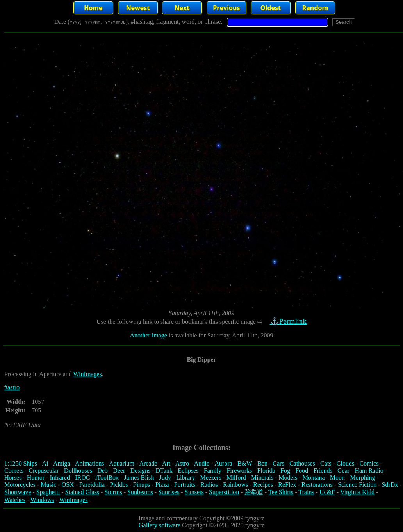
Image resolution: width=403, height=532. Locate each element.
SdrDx (390, 485)
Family (213, 470)
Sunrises (169, 492)
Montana (314, 478)
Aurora (223, 463)
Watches (15, 500)
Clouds (345, 463)
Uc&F (327, 492)
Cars (278, 463)
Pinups (142, 485)
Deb (103, 470)
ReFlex (287, 485)
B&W (245, 463)
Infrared (60, 478)
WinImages (88, 374)
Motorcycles (20, 485)
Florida (266, 470)
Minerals (262, 478)
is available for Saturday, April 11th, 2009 (220, 335)
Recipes (263, 485)
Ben (262, 463)
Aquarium (122, 463)
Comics (369, 463)
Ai (45, 463)
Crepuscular (44, 470)
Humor (36, 478)
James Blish (139, 478)
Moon (337, 478)
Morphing (362, 478)
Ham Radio (369, 470)
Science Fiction (357, 485)
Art (166, 463)
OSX (68, 485)
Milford (236, 478)
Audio (202, 463)
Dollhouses (78, 470)
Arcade (148, 463)
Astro (182, 463)
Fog (285, 470)
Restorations (317, 485)
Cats (326, 463)
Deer (119, 470)
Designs (141, 470)
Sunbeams (140, 492)
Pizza (162, 485)
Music (48, 485)
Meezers (210, 478)
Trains (306, 492)
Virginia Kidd (357, 492)
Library (185, 478)
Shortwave (18, 492)
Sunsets (194, 492)
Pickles (119, 485)
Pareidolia (92, 485)
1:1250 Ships (21, 463)
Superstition (224, 492)
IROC (82, 478)
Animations (90, 463)
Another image (148, 335)
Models (288, 478)
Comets (14, 470)
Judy (165, 478)
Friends (323, 470)
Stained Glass (82, 492)
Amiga (62, 463)
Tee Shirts (281, 492)
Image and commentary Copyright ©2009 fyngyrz (201, 518)
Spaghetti (48, 492)
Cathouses (302, 463)
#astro (12, 387)
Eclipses (188, 470)
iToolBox (107, 478)
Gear (343, 470)
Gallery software (160, 525)
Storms (113, 492)
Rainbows (235, 485)
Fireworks (239, 470)
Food (302, 470)
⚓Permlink (289, 321)
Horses (13, 478)
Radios (209, 485)
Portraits (185, 485)
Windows (42, 500)
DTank (164, 470)
